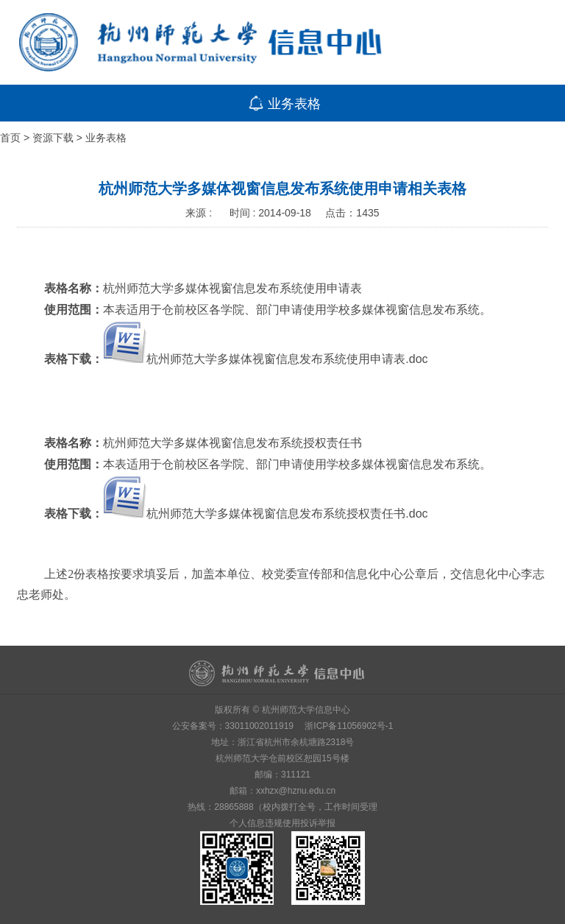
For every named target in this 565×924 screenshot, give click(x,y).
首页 (10, 138)
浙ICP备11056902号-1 (349, 726)
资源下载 (53, 138)
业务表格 (106, 138)
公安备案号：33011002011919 (233, 726)
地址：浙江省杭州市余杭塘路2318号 (283, 742)
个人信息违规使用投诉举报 (282, 823)
